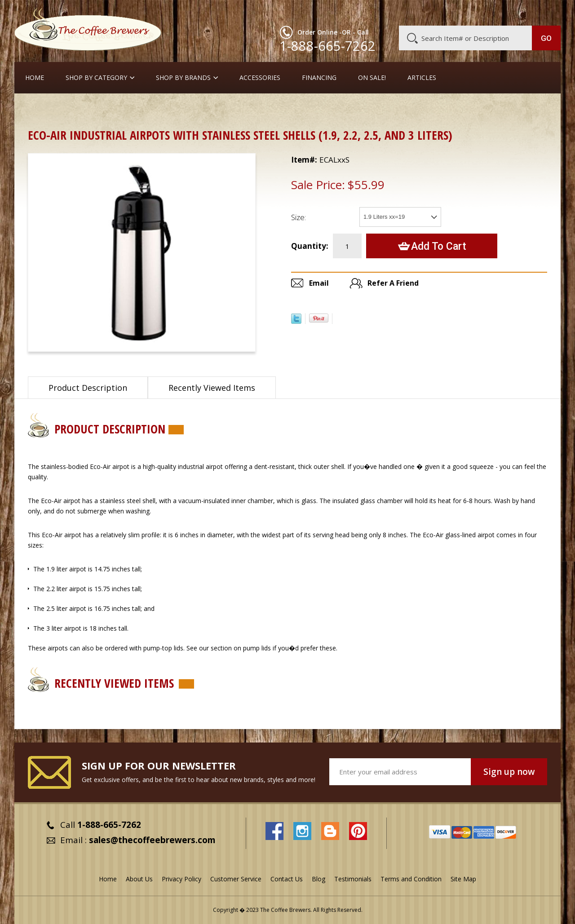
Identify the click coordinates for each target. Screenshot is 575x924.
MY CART (543, 11)
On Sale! (372, 78)
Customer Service (444, 12)
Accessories (260, 78)
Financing (319, 78)
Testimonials (353, 879)
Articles (422, 78)
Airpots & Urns (80, 110)
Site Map (463, 879)
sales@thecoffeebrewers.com (152, 840)
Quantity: (310, 246)
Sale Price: (318, 185)
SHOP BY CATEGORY (96, 78)
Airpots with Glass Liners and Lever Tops (173, 110)
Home (35, 78)
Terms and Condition (411, 879)
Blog (484, 12)
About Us (397, 12)
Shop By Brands (183, 78)
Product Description (88, 388)
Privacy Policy (181, 879)
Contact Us (287, 879)
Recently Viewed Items (212, 388)
